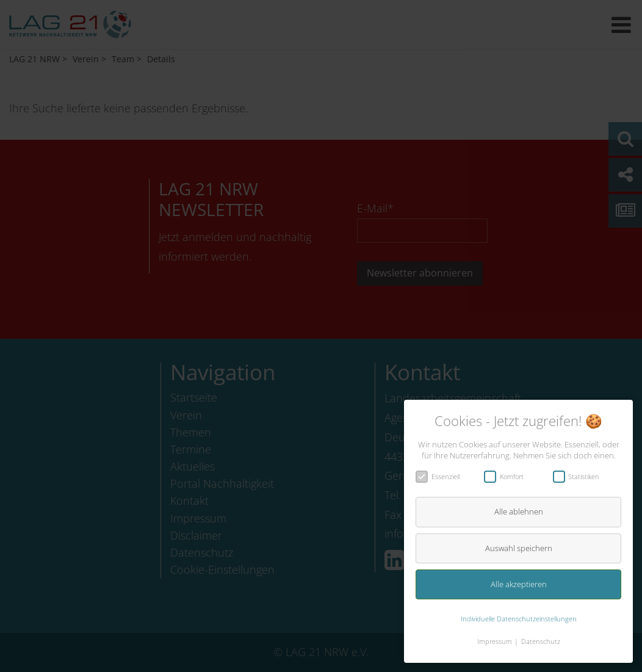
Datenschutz (541, 641)
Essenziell (442, 476)
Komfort (508, 476)
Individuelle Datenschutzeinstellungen (519, 619)
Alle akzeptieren (519, 584)
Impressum (495, 641)
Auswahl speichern (519, 548)
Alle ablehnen (519, 511)
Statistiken (580, 476)
